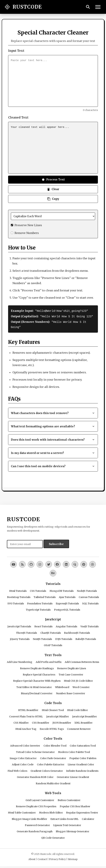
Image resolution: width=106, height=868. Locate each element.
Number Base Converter (71, 692)
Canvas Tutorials (89, 596)
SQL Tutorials (90, 602)
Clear (53, 189)
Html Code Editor (78, 709)
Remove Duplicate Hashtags (37, 667)
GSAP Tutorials (53, 644)
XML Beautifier (83, 722)
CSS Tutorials (38, 590)
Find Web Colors (17, 770)
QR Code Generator (53, 837)
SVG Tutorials (16, 602)
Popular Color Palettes (83, 757)
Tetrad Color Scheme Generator (35, 751)
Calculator (88, 818)
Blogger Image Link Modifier (29, 818)
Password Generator (37, 824)
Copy (53, 199)
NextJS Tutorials (42, 638)
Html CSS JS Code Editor (78, 680)
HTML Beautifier (28, 709)
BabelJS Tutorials (86, 638)
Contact (42, 858)
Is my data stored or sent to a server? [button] (53, 452)
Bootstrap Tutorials (19, 596)
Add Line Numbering (20, 661)
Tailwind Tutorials (45, 596)
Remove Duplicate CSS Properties (36, 805)
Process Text (53, 180)
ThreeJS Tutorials (26, 632)
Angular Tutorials (66, 625)
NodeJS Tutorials (87, 590)
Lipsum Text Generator (67, 824)
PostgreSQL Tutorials (67, 609)
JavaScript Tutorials (19, 625)
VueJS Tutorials (90, 625)
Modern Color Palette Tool (74, 751)
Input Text (16, 51)
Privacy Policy (57, 858)
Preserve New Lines (28, 225)
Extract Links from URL (64, 818)
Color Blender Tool (55, 745)
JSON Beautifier (62, 722)
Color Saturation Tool (83, 745)
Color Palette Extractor (51, 763)
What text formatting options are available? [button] (53, 425)
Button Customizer (69, 799)
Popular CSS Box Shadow (75, 805)
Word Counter (81, 686)
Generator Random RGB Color (35, 776)
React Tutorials (43, 625)
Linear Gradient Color (81, 763)
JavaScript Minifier (58, 715)
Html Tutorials (18, 590)
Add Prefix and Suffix (49, 661)
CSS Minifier (21, 722)
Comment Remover (79, 728)
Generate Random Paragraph (35, 830)
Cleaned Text (18, 117)
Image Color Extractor (23, 757)
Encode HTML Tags (52, 728)
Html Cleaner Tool (53, 709)
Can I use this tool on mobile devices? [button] (53, 465)
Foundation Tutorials (40, 602)
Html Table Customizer (22, 812)
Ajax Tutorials (67, 596)
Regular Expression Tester (82, 812)
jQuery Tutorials (20, 638)
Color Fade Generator (53, 757)
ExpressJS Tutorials (67, 602)
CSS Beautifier (41, 722)
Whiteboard (62, 686)
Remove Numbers (27, 233)
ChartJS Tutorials (51, 632)
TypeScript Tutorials (38, 609)
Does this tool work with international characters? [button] (53, 439)
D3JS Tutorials (64, 638)
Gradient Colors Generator (47, 770)
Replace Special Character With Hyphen (37, 680)
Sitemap (73, 858)
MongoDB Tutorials (62, 590)
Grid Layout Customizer (40, 799)
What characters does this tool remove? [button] (53, 412)
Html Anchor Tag (26, 728)
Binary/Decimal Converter (37, 692)
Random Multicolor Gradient (53, 782)
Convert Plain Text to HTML (26, 715)
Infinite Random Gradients (82, 770)
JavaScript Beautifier (85, 715)
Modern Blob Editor (51, 812)
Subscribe (56, 543)
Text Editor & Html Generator (34, 686)
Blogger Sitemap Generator (73, 830)
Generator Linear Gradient (73, 776)
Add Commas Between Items (82, 661)
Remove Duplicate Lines (72, 667)
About (32, 858)
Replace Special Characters (39, 674)
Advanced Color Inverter (25, 745)
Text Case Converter (71, 674)
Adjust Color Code (23, 763)
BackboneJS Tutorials (77, 632)
